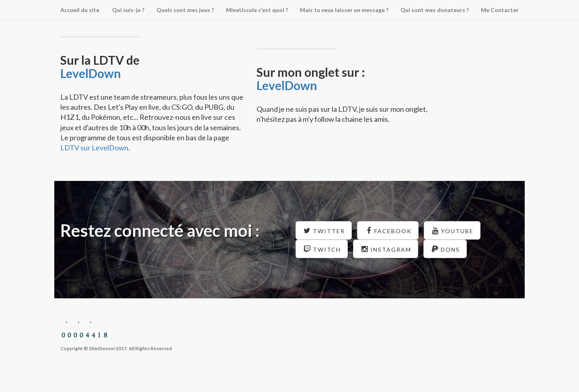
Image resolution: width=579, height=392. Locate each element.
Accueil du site (80, 10)
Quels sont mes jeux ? (185, 10)
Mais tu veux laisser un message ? (344, 10)
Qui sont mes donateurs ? (435, 10)
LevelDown (91, 73)
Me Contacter (500, 10)
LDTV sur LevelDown (94, 148)
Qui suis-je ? (128, 10)
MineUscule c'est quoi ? (257, 10)
